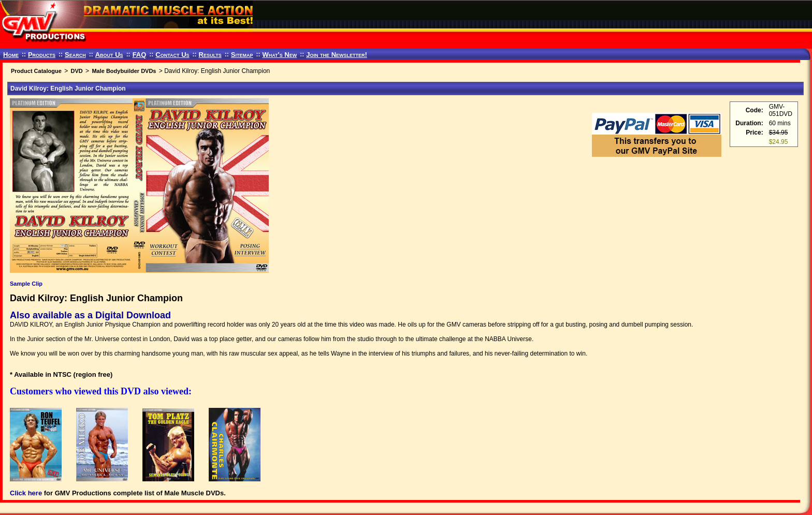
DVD (76, 71)
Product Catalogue (36, 71)
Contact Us (172, 55)
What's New (279, 55)
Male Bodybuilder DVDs (124, 71)
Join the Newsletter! (337, 55)
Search (75, 55)
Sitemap (242, 55)
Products (42, 55)
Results (210, 55)
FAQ (140, 55)
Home (11, 55)
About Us (109, 55)
